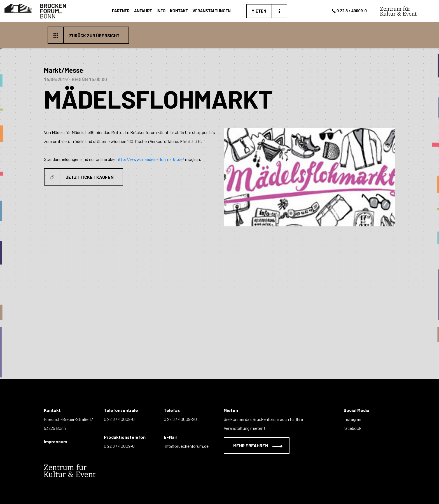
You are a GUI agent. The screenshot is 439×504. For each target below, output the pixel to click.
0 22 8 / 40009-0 (349, 11)
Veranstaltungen (212, 11)
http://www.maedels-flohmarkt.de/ (150, 159)
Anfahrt (143, 11)
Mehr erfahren (254, 445)
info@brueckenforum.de (186, 446)
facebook (352, 428)
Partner (121, 11)
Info (161, 11)
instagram (353, 419)
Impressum (55, 441)
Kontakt (179, 11)
